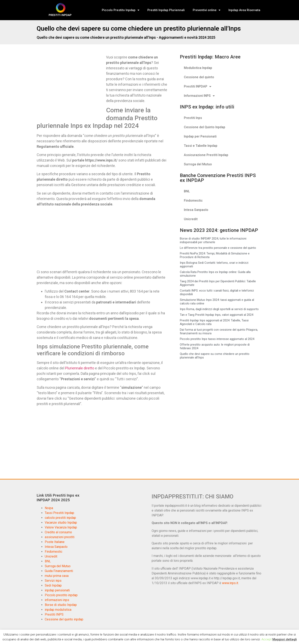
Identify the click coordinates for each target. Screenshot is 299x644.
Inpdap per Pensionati (200, 136)
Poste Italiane (55, 542)
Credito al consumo (58, 532)
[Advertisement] (71, 84)
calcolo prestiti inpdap (60, 518)
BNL (187, 191)
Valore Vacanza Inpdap (61, 527)
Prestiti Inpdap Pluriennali (166, 10)
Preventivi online (207, 10)
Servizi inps (53, 581)
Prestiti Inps (193, 118)
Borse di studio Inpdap (61, 605)
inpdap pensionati (57, 590)
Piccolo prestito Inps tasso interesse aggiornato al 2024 (217, 339)
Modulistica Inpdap (198, 68)
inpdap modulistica (58, 610)
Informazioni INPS (199, 96)
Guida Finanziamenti (59, 571)
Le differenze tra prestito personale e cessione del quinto (218, 248)
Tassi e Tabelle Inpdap (201, 146)
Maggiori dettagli (285, 639)
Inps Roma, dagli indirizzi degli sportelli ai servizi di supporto (219, 309)
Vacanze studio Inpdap (61, 523)
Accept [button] (267, 639)
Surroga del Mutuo (198, 164)
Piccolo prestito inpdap (61, 595)
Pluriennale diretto (80, 368)
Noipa (49, 508)
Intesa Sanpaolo (196, 210)
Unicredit (191, 219)
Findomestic (193, 201)
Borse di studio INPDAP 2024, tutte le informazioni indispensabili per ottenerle (213, 240)
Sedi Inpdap (53, 585)
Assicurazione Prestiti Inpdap (206, 155)
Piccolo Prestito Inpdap (121, 10)
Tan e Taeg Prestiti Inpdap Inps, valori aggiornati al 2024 (217, 315)
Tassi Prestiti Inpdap (59, 513)
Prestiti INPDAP (198, 86)
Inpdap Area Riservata (244, 10)
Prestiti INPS (54, 614)
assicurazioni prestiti (60, 537)
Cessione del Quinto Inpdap (205, 127)
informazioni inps (57, 600)
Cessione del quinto (199, 77)
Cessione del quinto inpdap (64, 619)
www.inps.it (230, 583)
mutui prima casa (57, 576)
